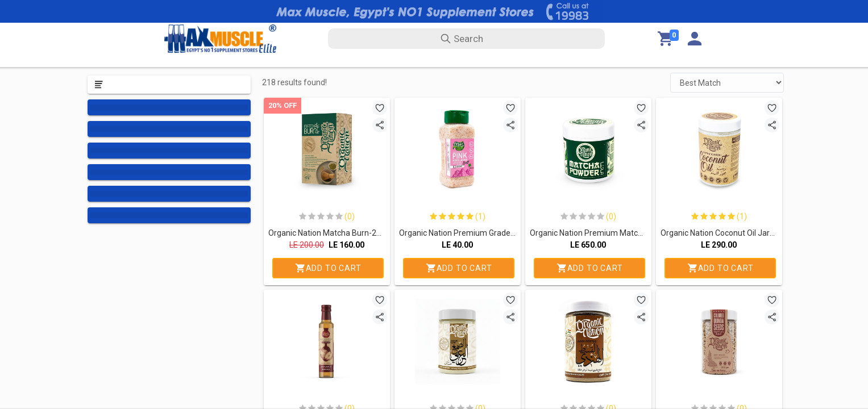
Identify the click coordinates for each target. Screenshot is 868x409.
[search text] (466, 39)
